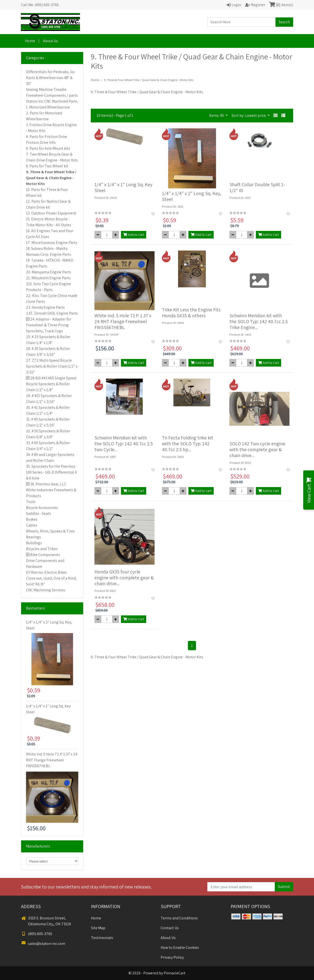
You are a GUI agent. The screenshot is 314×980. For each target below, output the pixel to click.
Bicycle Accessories (42, 508)
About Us (50, 41)
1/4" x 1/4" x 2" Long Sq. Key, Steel (192, 196)
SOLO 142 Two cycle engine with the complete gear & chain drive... (257, 450)
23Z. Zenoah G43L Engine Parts (52, 313)
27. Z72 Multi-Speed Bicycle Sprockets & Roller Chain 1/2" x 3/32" (52, 366)
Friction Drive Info (41, 142)
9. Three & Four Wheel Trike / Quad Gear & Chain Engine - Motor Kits (51, 178)
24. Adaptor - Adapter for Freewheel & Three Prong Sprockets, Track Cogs (49, 325)
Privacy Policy (172, 957)
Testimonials (102, 938)
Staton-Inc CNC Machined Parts (52, 101)
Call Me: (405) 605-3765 (40, 5)
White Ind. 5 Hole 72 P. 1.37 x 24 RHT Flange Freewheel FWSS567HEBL (52, 760)
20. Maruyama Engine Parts (49, 272)
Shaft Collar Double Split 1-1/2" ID (257, 187)
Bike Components (45, 555)
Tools (31, 502)
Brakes (32, 519)
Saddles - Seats (39, 513)
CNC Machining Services (46, 590)
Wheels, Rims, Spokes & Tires (50, 531)
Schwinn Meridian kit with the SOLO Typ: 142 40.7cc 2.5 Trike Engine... (259, 321)
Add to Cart (134, 235)
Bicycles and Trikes (42, 549)
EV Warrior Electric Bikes (46, 572)
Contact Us (170, 928)
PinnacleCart (175, 973)
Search (284, 22)
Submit (284, 887)
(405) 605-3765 (37, 934)
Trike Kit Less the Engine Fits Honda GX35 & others (191, 313)
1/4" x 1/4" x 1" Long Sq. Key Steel (123, 187)
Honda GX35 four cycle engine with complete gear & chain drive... (124, 578)
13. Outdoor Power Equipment (51, 213)
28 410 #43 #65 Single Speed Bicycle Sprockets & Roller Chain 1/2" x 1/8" (51, 384)
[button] (275, 116)
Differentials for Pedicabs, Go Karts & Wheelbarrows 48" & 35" (50, 78)
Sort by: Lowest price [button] (249, 115)
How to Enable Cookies (180, 947)
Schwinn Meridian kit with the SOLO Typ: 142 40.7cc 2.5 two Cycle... (124, 444)
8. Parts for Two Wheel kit (47, 166)
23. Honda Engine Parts (45, 307)
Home (30, 41)
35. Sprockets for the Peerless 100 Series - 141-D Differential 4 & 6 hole (51, 472)
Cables (32, 525)
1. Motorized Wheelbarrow (48, 107)
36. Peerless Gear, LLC (48, 484)
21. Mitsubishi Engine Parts (48, 278)
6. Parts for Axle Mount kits (48, 148)
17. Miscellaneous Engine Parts (52, 243)
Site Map (98, 928)
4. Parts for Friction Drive (46, 137)
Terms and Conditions (179, 918)
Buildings (34, 543)
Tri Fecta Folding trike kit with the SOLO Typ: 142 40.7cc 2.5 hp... (188, 444)
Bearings (33, 537)
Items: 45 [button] (217, 115)
